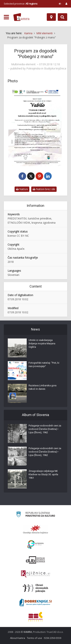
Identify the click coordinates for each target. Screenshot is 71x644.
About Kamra (18, 638)
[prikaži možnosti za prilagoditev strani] (60, 4)
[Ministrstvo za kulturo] (35, 515)
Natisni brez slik (44, 189)
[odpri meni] (6, 17)
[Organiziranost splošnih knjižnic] (36, 529)
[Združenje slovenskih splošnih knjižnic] (35, 574)
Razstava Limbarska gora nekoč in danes (43, 387)
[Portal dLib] (36, 560)
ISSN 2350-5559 (53, 638)
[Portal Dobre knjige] (36, 602)
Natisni (22, 189)
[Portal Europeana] (35, 545)
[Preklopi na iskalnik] (62, 17)
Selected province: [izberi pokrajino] (21, 4)
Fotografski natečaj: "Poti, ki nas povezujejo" (44, 364)
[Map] (51, 17)
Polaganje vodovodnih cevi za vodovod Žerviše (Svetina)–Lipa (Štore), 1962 (45, 429)
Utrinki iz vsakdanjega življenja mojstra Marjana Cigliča (42, 343)
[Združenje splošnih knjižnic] (35, 617)
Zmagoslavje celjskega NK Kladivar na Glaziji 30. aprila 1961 (43, 474)
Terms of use (34, 638)
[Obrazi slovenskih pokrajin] (35, 588)
